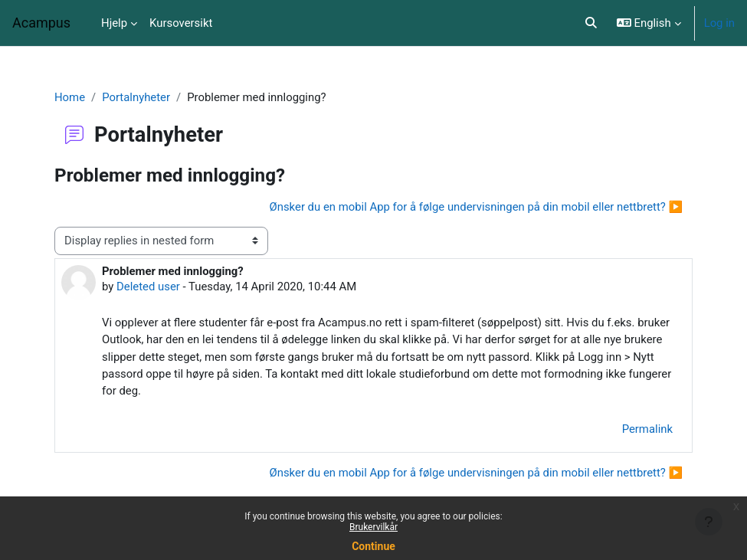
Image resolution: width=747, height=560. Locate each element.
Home (70, 97)
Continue (373, 546)
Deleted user (148, 287)
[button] (590, 23)
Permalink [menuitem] (647, 429)
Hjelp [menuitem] (114, 23)
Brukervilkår (373, 527)
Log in (719, 23)
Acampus (41, 23)
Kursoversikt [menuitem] (181, 23)
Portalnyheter (136, 97)
